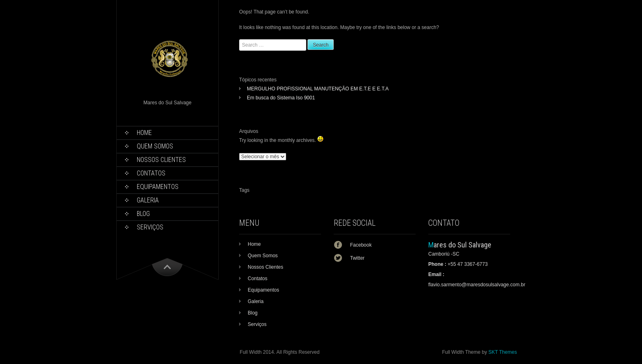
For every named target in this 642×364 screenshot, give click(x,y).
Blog (143, 214)
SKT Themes (503, 352)
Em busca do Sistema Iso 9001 (281, 98)
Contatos (151, 173)
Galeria (148, 200)
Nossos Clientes (161, 160)
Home (144, 133)
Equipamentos (158, 187)
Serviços (150, 227)
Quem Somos (155, 146)
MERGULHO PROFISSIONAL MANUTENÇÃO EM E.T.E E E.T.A (318, 89)
